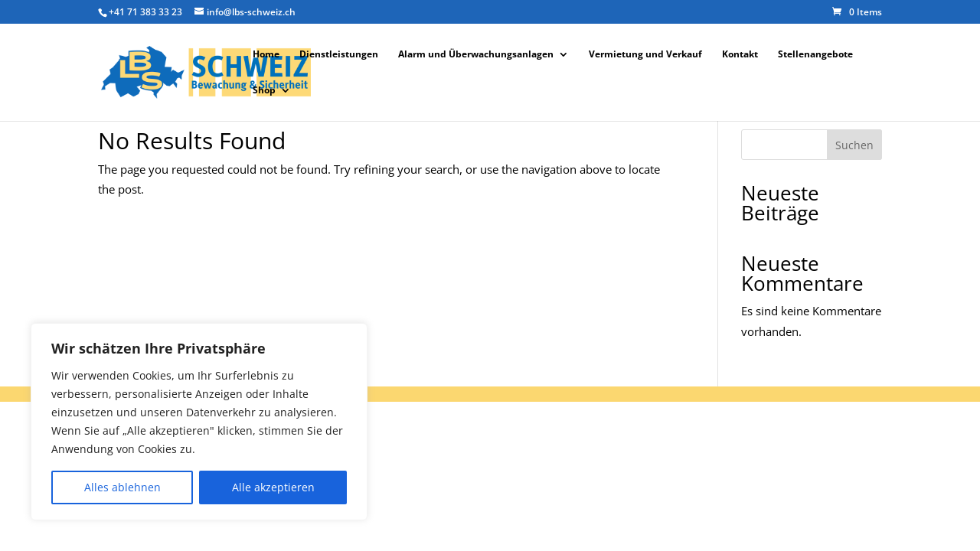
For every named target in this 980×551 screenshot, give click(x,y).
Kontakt (740, 55)
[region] (199, 422)
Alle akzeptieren (273, 487)
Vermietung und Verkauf (645, 55)
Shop (264, 91)
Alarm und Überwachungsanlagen (476, 55)
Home (266, 55)
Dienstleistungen (339, 55)
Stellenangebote (815, 55)
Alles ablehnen (122, 487)
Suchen (854, 145)
